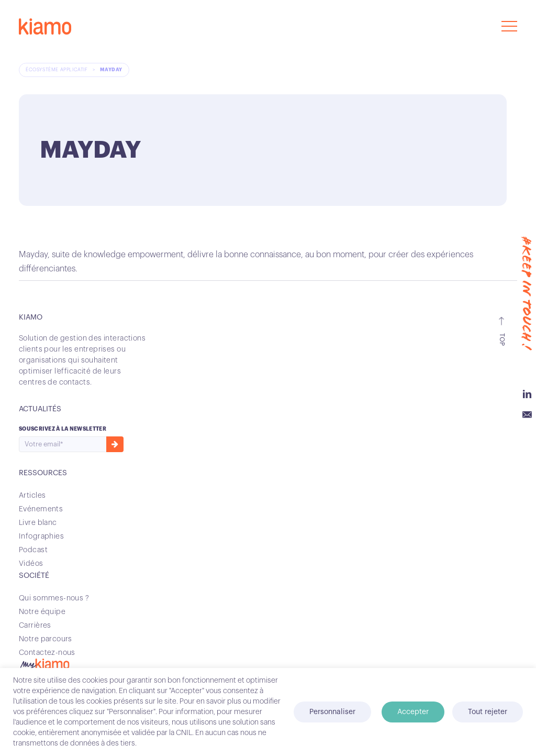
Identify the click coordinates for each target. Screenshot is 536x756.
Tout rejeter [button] (488, 712)
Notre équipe (42, 612)
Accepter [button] (413, 712)
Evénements (41, 509)
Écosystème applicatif (57, 70)
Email (527, 415)
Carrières (35, 626)
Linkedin (527, 394)
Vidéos (31, 564)
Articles (32, 496)
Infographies (41, 536)
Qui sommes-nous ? (54, 598)
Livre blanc (38, 523)
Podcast (33, 550)
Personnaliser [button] (332, 712)
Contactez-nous (47, 653)
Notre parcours (46, 639)
